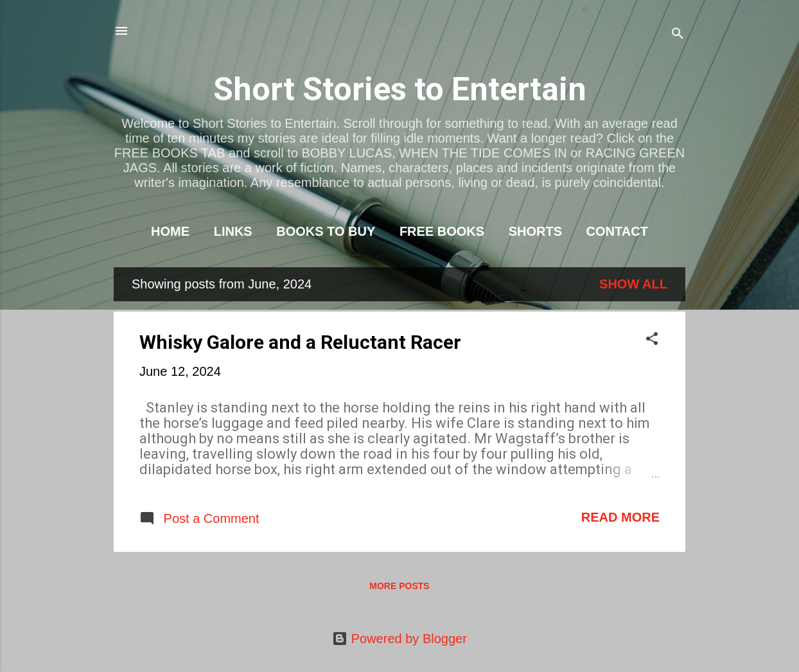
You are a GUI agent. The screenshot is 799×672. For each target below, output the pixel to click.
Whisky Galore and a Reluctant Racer (300, 342)
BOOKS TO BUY (326, 231)
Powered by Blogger (399, 639)
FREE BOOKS (442, 231)
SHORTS (535, 231)
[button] (652, 340)
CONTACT (617, 231)
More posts (399, 586)
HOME (170, 231)
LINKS (233, 231)
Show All (633, 284)
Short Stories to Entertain (400, 89)
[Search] (678, 35)
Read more (620, 517)
